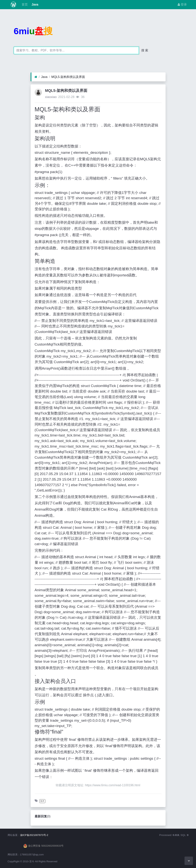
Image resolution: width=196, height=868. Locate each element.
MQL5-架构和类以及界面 (68, 77)
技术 (42, 801)
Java (35, 4)
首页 (24, 4)
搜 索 (145, 50)
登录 (182, 4)
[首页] (36, 77)
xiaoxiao (51, 97)
